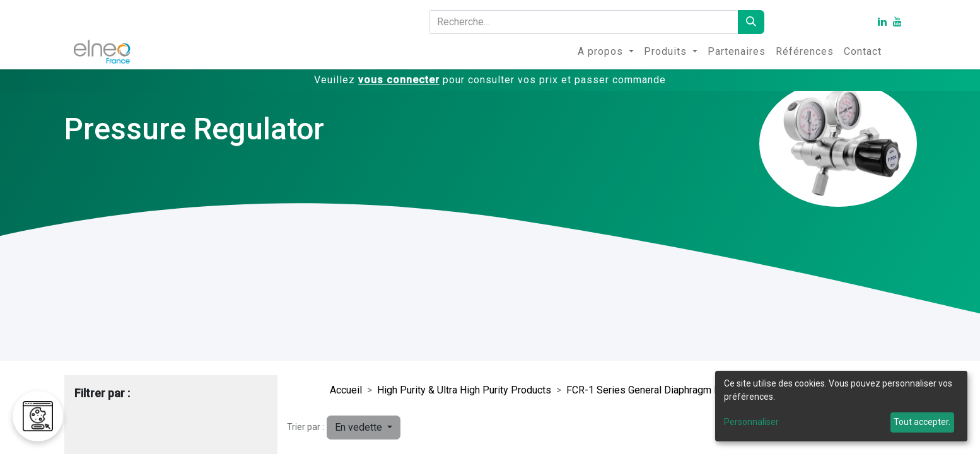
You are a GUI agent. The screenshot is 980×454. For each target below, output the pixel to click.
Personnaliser (751, 422)
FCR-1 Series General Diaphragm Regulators (664, 390)
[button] (364, 428)
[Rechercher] (751, 22)
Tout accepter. (922, 422)
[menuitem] (606, 52)
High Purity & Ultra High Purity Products (464, 390)
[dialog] (841, 406)
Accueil (346, 390)
